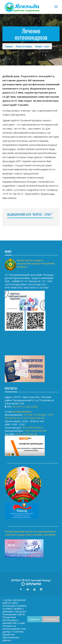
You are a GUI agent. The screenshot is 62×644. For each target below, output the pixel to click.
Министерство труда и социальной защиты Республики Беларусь (36, 263)
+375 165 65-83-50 (26, 434)
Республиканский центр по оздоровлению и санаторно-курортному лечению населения (30, 533)
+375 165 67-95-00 (33, 418)
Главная (9, 46)
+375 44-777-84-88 (34, 415)
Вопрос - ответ (42, 46)
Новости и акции (24, 46)
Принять (35, 619)
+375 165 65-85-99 (35, 431)
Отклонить (51, 619)
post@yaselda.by (22, 412)
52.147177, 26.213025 (25, 407)
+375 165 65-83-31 (33, 428)
